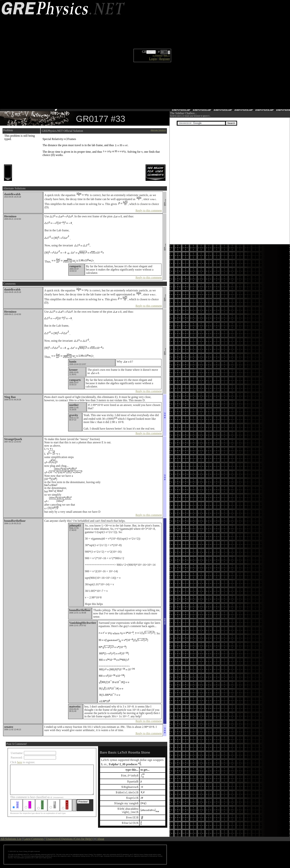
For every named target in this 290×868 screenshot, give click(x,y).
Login (153, 59)
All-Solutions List (11, 839)
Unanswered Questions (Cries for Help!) (69, 839)
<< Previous (157, 55)
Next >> (167, 55)
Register (165, 59)
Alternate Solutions (158, 130)
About (101, 839)
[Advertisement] (184, 54)
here (20, 762)
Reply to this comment (149, 211)
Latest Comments (34, 839)
